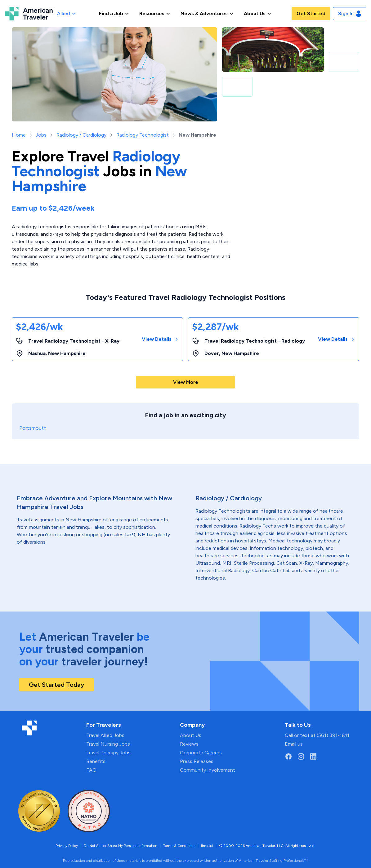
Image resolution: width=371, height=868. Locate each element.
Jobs (41, 135)
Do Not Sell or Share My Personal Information (121, 846)
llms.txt (207, 846)
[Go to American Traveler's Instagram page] (301, 756)
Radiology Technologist (143, 135)
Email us (294, 744)
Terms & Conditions (179, 846)
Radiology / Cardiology (81, 135)
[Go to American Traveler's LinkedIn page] (313, 756)
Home (19, 135)
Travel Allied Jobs (105, 735)
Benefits (96, 761)
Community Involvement (208, 770)
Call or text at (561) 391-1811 (317, 735)
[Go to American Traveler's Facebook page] (288, 756)
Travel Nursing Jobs (108, 744)
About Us (191, 735)
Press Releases (197, 761)
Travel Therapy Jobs (108, 753)
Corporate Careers (201, 753)
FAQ (91, 770)
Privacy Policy (67, 846)
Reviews (189, 744)
